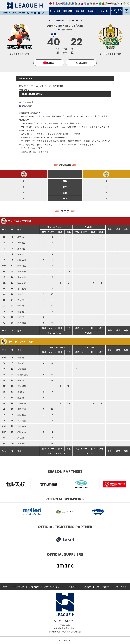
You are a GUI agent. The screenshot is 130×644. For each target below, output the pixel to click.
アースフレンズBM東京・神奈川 (60, 4)
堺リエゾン (82, 4)
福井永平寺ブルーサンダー (67, 4)
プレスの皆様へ (103, 587)
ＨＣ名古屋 (106, 4)
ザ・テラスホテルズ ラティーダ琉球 (128, 4)
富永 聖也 (22, 254)
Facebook (39, 13)
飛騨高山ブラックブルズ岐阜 (103, 4)
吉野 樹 (21, 306)
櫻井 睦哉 (22, 289)
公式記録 (83, 63)
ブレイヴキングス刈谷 (76, 4)
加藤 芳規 (22, 271)
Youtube (35, 13)
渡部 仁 (21, 294)
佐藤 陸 (21, 380)
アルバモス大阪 (79, 4)
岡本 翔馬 (22, 266)
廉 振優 (21, 438)
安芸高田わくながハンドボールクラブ (85, 4)
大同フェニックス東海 (73, 4)
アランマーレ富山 (97, 4)
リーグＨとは (18, 587)
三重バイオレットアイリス (109, 4)
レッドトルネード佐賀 (91, 4)
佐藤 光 (21, 363)
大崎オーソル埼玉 (54, 4)
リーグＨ (25, 6)
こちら (40, 113)
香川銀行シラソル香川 (118, 4)
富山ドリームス (64, 4)
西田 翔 (21, 357)
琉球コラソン (94, 4)
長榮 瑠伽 (22, 369)
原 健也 (21, 392)
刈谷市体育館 (66, 29)
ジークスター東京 (57, 4)
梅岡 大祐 (22, 432)
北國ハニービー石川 (100, 4)
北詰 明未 (22, 312)
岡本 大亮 (22, 283)
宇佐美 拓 (22, 403)
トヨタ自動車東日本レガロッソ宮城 (51, 4)
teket (22, 106)
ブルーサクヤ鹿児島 (125, 4)
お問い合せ (34, 587)
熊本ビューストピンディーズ (121, 4)
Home (4, 587)
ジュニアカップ (122, 587)
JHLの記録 (86, 587)
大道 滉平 (22, 386)
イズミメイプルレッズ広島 (115, 4)
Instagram (32, 13)
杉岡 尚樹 (22, 260)
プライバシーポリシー (54, 587)
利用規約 (72, 587)
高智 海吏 (22, 243)
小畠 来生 (22, 277)
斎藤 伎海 (22, 409)
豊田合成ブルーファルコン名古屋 (70, 4)
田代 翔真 (22, 323)
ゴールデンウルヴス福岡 (88, 4)
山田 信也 (22, 317)
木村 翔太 (22, 443)
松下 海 (21, 237)
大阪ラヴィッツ (112, 4)
